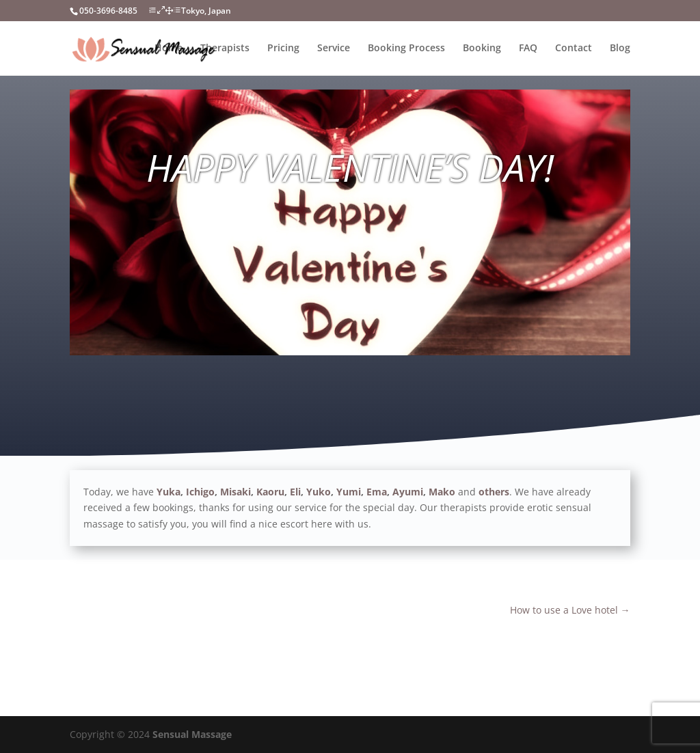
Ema (377, 492)
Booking (482, 49)
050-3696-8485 (108, 11)
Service (334, 49)
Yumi (349, 492)
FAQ (528, 49)
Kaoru (270, 492)
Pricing (283, 49)
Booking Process (406, 49)
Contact (574, 49)
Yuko (319, 492)
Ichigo (200, 492)
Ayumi (408, 492)
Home (169, 49)
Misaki (235, 492)
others (494, 492)
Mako (442, 492)
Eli (295, 492)
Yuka (169, 492)
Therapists (225, 49)
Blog (620, 49)
